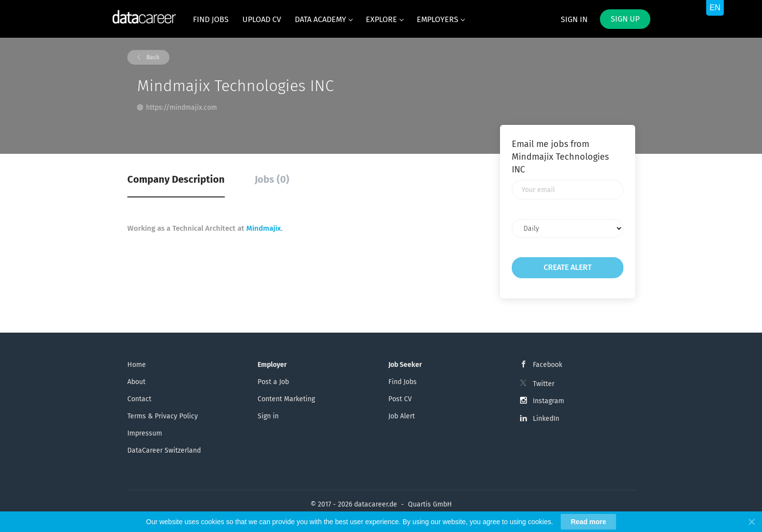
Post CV (400, 399)
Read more (588, 522)
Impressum (145, 433)
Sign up (625, 19)
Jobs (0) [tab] (272, 179)
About (136, 382)
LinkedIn (546, 419)
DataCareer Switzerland (164, 450)
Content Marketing (286, 399)
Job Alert (402, 416)
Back (152, 57)
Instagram (548, 401)
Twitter (544, 384)
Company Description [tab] (176, 179)
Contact (139, 399)
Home (137, 365)
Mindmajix (264, 228)
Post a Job (273, 382)
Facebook (548, 365)
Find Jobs (403, 382)
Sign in (574, 19)
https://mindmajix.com (181, 108)
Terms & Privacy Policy (163, 416)
